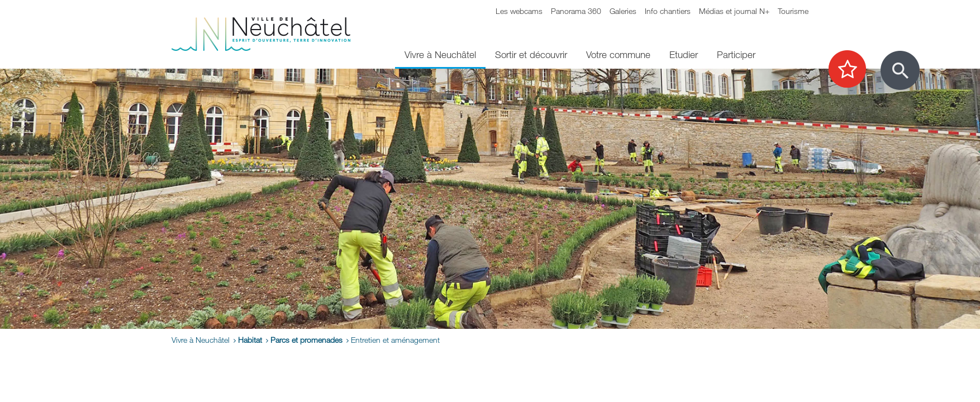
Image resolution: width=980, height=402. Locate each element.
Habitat (250, 340)
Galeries (623, 11)
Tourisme (793, 11)
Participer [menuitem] (736, 54)
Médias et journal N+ (734, 11)
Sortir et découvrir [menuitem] (531, 54)
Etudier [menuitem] (684, 54)
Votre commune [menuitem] (618, 54)
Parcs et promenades (306, 340)
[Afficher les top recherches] (853, 70)
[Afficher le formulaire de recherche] (900, 70)
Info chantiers (668, 11)
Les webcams (519, 11)
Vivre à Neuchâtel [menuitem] (440, 54)
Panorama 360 (576, 11)
